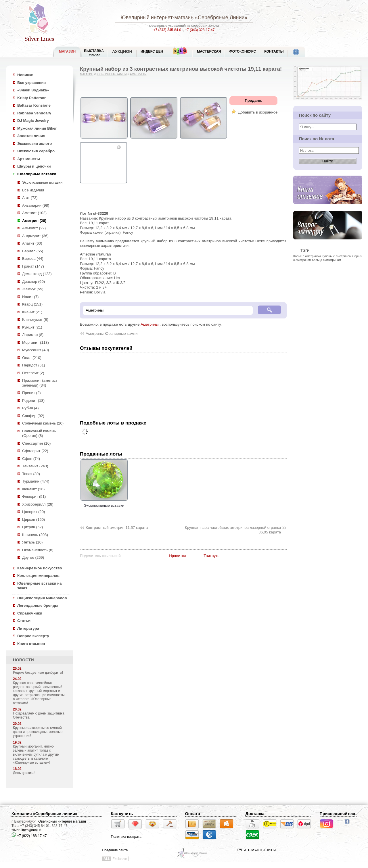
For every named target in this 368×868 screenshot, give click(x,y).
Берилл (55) (33, 251)
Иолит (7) (30, 297)
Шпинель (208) (35, 535)
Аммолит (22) (34, 228)
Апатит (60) (32, 243)
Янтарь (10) (32, 542)
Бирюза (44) (33, 259)
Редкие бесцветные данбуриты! (38, 673)
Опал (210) (32, 358)
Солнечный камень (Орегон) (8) (39, 433)
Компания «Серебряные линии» (44, 814)
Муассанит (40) (36, 350)
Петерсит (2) (33, 373)
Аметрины (138, 74)
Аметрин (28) (34, 221)
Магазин (87, 74)
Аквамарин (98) (36, 205)
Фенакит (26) (33, 489)
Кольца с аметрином (326, 260)
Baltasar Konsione (34, 105)
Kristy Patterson (32, 98)
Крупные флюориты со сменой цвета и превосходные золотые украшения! (38, 732)
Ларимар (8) (33, 335)
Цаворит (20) (33, 512)
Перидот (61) (33, 365)
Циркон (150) (33, 520)
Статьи (24, 621)
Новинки (25, 75)
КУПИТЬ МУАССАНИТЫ (256, 850)
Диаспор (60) (33, 282)
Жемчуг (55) (33, 289)
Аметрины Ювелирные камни (112, 334)
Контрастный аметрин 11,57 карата (117, 528)
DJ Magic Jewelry (33, 121)
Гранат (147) (33, 266)
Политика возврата (126, 837)
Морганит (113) (36, 342)
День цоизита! (24, 773)
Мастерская (209, 51)
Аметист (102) (34, 213)
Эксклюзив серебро (36, 151)
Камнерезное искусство (40, 568)
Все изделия (33, 190)
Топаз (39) (31, 474)
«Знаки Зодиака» (33, 90)
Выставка (94, 52)
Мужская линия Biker (37, 128)
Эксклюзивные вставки (42, 182)
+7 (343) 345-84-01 (168, 30)
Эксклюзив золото (34, 144)
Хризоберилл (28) (38, 504)
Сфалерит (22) (35, 451)
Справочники (30, 613)
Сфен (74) (31, 459)
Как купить (122, 814)
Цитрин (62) (32, 527)
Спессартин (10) (36, 443)
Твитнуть (211, 556)
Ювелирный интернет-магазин (157, 18)
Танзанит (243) (35, 466)
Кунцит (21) (32, 327)
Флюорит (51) (34, 497)
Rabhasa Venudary (34, 113)
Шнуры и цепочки (34, 166)
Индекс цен (152, 51)
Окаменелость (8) (38, 550)
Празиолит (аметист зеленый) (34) (40, 383)
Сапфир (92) (33, 416)
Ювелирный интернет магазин (62, 821)
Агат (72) (30, 198)
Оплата (193, 814)
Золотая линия (31, 136)
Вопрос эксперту (33, 636)
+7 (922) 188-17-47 (29, 836)
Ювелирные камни (112, 74)
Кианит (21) (32, 312)
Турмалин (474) (36, 481)
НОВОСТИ (23, 660)
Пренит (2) (31, 393)
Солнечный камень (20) (43, 423)
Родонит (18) (33, 401)
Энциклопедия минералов (42, 598)
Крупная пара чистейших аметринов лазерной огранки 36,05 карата (233, 530)
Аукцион (122, 51)
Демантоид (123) (37, 274)
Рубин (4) (30, 408)
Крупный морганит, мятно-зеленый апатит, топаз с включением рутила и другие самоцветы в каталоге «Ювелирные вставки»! (36, 754)
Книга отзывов (31, 644)
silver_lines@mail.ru (27, 830)
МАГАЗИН (67, 51)
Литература (28, 628)
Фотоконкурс (243, 51)
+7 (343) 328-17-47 (200, 30)
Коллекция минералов (38, 576)
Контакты (274, 51)
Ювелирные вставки (37, 174)
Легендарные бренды (38, 605)
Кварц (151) (32, 304)
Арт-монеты (29, 159)
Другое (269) (33, 557)
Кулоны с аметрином (337, 256)
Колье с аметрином (307, 256)
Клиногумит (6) (35, 319)
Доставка (255, 814)
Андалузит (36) (35, 236)
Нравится (177, 556)
